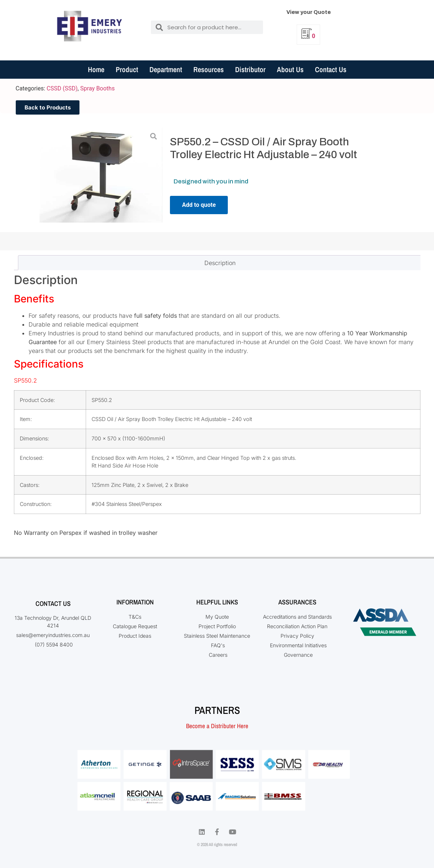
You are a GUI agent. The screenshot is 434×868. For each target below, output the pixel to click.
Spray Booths (97, 88)
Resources (209, 69)
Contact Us (331, 69)
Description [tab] (220, 263)
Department (166, 69)
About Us (290, 69)
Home (96, 69)
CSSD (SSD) (62, 88)
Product (127, 69)
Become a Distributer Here (217, 726)
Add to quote (199, 205)
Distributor (250, 69)
